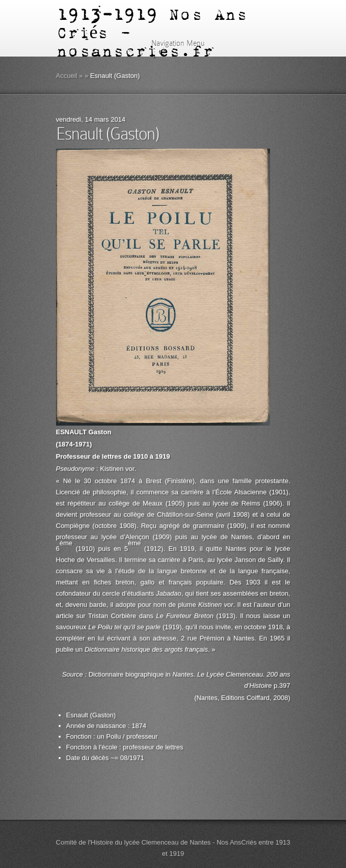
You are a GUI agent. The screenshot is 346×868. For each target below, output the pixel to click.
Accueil (67, 76)
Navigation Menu (171, 43)
